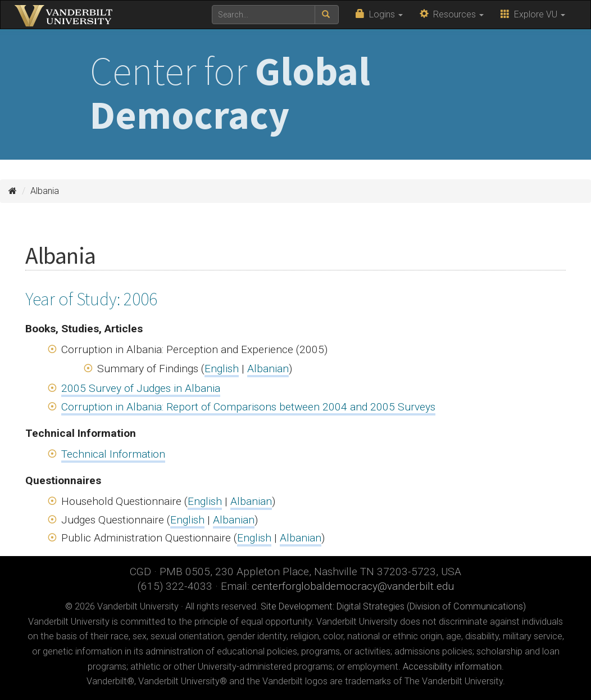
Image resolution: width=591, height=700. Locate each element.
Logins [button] (379, 14)
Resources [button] (452, 14)
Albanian (268, 369)
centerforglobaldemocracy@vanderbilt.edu (353, 586)
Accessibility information (452, 667)
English (222, 369)
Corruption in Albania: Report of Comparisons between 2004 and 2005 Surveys (248, 407)
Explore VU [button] (533, 14)
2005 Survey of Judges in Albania (141, 388)
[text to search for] (263, 15)
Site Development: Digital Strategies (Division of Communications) (393, 606)
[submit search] (327, 15)
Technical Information (113, 454)
